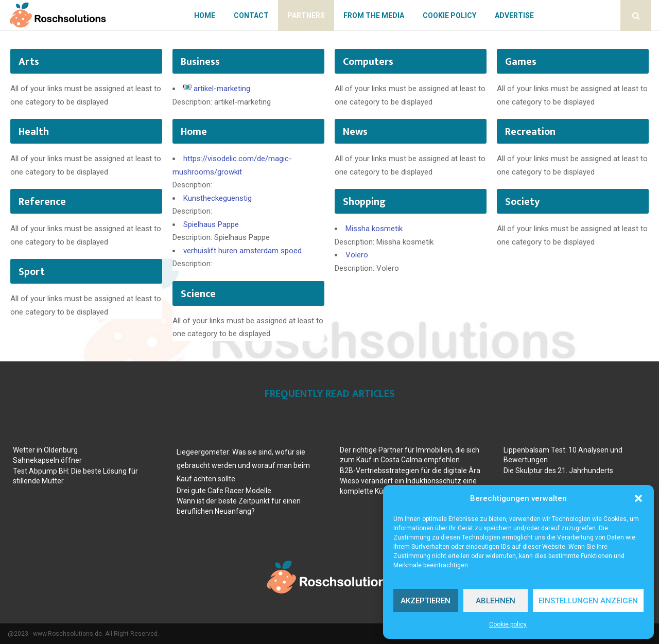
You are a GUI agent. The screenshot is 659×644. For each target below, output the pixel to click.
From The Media (374, 15)
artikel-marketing (222, 89)
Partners (306, 15)
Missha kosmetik (374, 229)
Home (205, 15)
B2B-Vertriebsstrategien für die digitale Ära (410, 471)
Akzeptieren (426, 601)
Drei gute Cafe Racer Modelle (224, 491)
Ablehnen (496, 601)
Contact (251, 15)
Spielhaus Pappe (211, 224)
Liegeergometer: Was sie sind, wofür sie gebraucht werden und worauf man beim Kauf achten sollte (243, 465)
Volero (357, 255)
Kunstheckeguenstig (218, 198)
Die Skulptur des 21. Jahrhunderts (558, 471)
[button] (638, 498)
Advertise (514, 15)
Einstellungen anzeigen (588, 601)
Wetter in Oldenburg (45, 450)
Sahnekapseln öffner (47, 460)
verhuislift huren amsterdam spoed (242, 251)
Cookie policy (508, 624)
